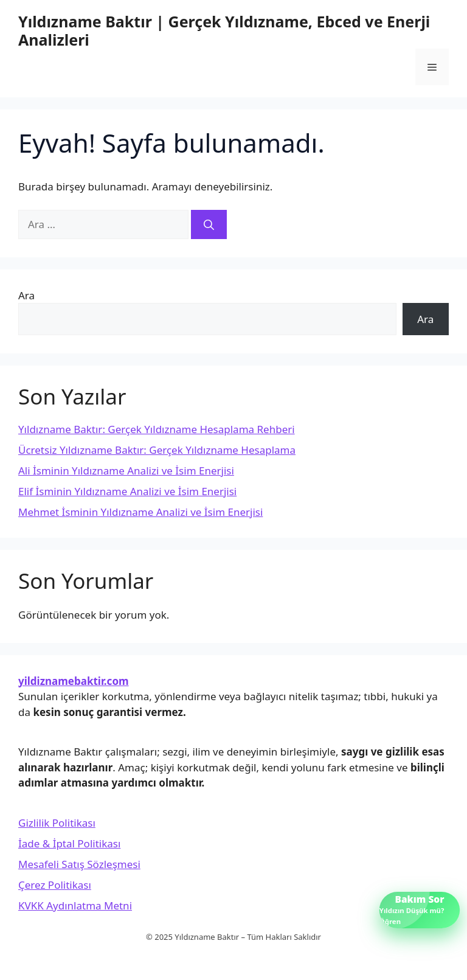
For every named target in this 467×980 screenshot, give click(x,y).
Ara (26, 295)
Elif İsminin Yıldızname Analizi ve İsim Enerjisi (127, 491)
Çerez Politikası (55, 885)
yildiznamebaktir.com (74, 681)
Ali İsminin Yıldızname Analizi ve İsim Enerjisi (126, 471)
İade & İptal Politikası (69, 843)
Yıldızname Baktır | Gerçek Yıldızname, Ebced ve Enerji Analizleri (224, 30)
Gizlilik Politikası (57, 823)
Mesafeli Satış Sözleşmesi (79, 864)
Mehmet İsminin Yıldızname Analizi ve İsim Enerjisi (140, 512)
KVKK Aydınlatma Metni (75, 905)
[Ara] (209, 224)
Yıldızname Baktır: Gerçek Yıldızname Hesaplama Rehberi (157, 429)
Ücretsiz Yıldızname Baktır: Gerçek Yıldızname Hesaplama (157, 450)
